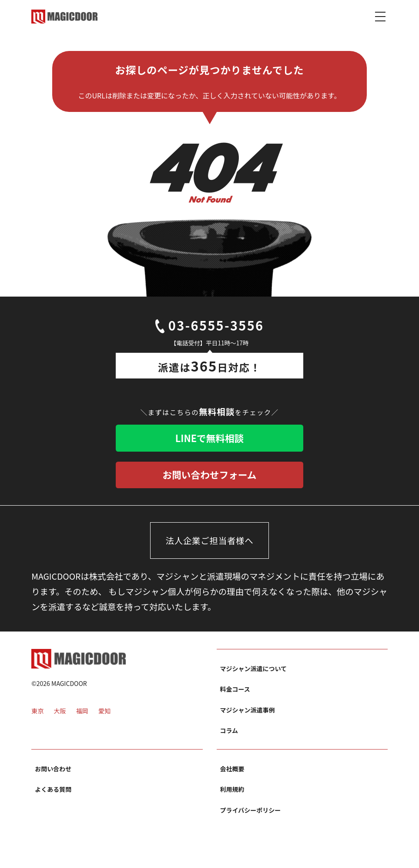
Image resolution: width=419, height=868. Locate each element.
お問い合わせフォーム (209, 479)
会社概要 (232, 773)
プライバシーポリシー (251, 815)
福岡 (82, 717)
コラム (229, 735)
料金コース (235, 694)
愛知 (104, 717)
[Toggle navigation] (380, 16)
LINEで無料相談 (210, 440)
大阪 (60, 717)
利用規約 (232, 794)
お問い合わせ (53, 773)
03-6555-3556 (209, 327)
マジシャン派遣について (254, 673)
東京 (37, 717)
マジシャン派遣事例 (248, 715)
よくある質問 (53, 794)
